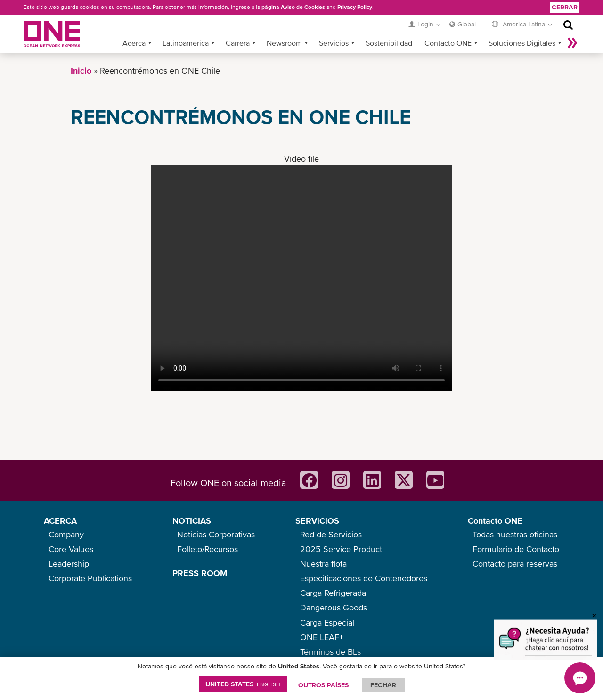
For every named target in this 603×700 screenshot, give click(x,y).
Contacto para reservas (515, 564)
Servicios (334, 43)
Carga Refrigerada (333, 593)
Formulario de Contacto (516, 549)
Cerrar (565, 7)
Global (467, 24)
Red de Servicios (331, 534)
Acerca (134, 43)
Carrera (238, 43)
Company (66, 534)
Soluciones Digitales (522, 43)
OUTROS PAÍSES (323, 685)
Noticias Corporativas (216, 534)
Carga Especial (327, 622)
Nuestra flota (323, 564)
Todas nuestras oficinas (515, 534)
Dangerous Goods (334, 607)
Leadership (69, 564)
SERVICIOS (317, 521)
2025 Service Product (341, 549)
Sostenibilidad (389, 43)
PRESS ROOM (200, 573)
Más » (572, 43)
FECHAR (383, 685)
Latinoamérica (186, 43)
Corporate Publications (90, 578)
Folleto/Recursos (208, 549)
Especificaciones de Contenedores (364, 578)
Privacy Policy (355, 7)
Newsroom (284, 43)
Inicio (81, 70)
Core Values (71, 549)
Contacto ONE (448, 43)
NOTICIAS (192, 521)
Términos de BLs (330, 652)
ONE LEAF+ (322, 637)
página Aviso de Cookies (293, 7)
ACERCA (60, 521)
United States (243, 684)
